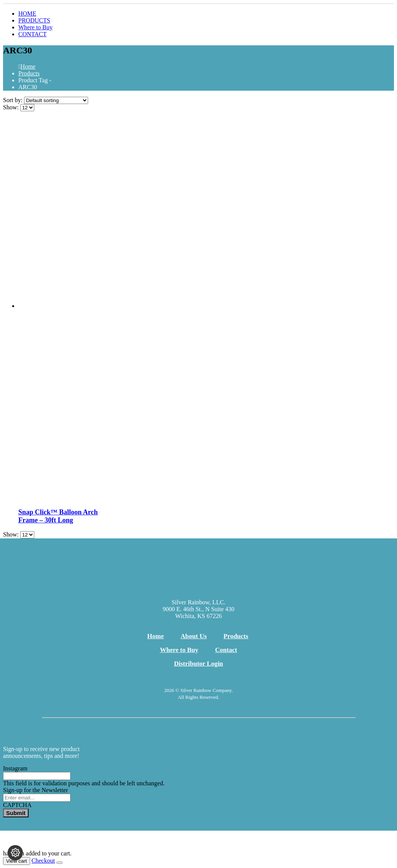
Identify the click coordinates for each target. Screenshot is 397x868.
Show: (12, 107)
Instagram (15, 768)
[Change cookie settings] (15, 853)
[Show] (27, 108)
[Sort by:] (56, 100)
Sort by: (14, 100)
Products (236, 636)
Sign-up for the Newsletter (35, 790)
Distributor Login (198, 664)
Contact (226, 650)
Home (155, 636)
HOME (27, 14)
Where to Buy (35, 27)
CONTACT (32, 34)
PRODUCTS (34, 20)
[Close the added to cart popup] (59, 863)
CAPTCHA (17, 805)
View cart (17, 861)
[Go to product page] (206, 309)
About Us (194, 636)
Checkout (43, 861)
